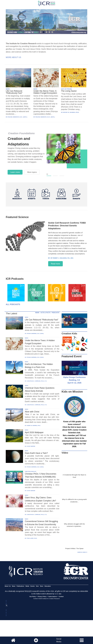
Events (33, 586)
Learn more (15, 172)
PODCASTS (55, 313)
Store (42, 586)
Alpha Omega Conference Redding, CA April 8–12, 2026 (74, 380)
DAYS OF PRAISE (66, 89)
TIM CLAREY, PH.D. (32, 538)
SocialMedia (59, 640)
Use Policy (33, 597)
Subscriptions (53, 597)
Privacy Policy (42, 597)
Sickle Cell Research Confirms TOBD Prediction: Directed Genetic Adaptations (67, 226)
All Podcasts (13, 304)
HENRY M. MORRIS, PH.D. (34, 425)
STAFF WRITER (31, 446)
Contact (61, 597)
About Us (8, 586)
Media (27, 586)
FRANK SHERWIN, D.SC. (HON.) (35, 333)
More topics (32, 172)
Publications (20, 586)
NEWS (8, 89)
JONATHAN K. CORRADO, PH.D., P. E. (37, 381)
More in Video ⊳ (82, 552)
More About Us (13, 57)
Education (48, 586)
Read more (55, 264)
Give (37, 586)
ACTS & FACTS (45, 313)
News (14, 586)
